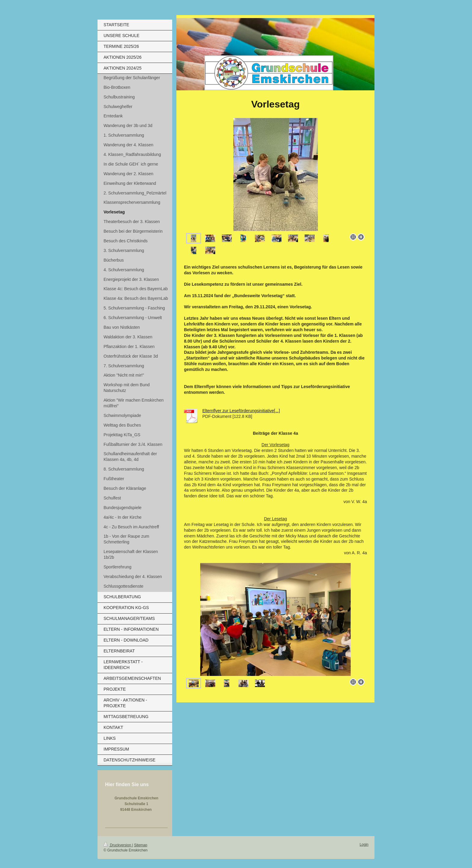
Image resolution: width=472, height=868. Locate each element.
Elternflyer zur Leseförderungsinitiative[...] (241, 411)
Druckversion (118, 845)
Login (364, 845)
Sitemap (141, 845)
